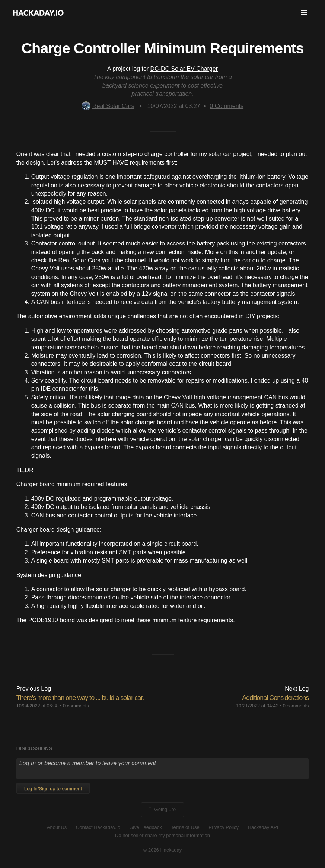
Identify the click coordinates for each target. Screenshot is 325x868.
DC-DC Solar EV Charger (184, 69)
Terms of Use (185, 827)
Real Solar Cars (108, 106)
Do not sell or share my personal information (162, 835)
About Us (57, 827)
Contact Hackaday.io (98, 827)
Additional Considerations (275, 698)
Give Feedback (145, 827)
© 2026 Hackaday (163, 850)
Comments (227, 106)
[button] (304, 13)
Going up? (162, 810)
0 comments (76, 706)
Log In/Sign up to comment (53, 788)
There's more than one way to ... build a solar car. (80, 698)
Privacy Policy (224, 827)
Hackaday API (263, 827)
